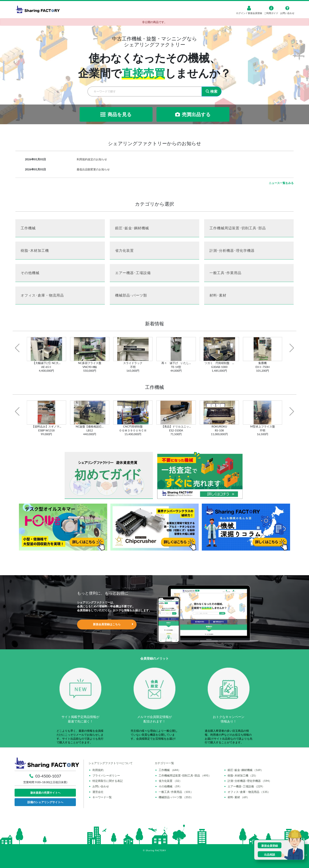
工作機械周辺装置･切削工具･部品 (238, 228)
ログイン (241, 13)
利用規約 (98, 770)
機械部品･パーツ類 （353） (176, 797)
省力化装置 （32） (170, 781)
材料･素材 (218, 295)
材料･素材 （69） (239, 797)
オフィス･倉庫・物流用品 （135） (249, 792)
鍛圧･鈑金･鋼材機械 (132, 228)
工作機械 (28, 228)
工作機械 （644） (170, 770)
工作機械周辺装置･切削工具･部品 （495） (185, 775)
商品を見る (116, 114)
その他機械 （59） (170, 786)
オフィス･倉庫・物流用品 (42, 295)
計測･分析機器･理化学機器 (232, 250)
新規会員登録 (255, 13)
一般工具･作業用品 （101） (176, 792)
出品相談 (270, 854)
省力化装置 (124, 250)
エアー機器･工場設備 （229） (246, 786)
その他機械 (30, 273)
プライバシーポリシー (106, 775)
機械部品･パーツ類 (131, 295)
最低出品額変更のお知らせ (93, 169)
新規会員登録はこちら (107, 624)
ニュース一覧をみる (281, 183)
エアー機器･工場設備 (133, 273)
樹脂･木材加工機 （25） (243, 775)
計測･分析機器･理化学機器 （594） (250, 781)
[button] (17, 348)
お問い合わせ (101, 786)
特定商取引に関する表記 (108, 781)
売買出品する (193, 114)
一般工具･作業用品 (225, 273)
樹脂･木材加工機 (35, 250)
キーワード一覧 (102, 797)
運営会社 (98, 792)
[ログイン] (249, 8)
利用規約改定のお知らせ (92, 159)
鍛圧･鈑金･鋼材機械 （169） (246, 770)
